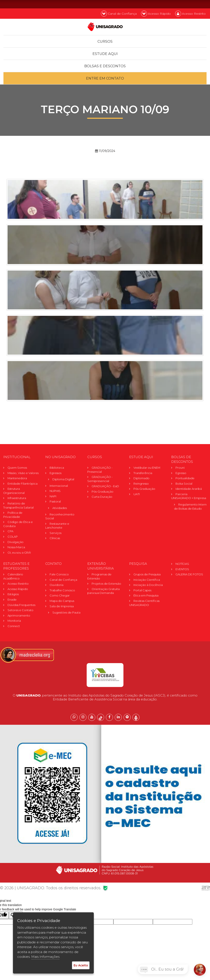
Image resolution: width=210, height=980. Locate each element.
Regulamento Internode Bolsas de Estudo (191, 507)
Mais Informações (45, 957)
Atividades (60, 508)
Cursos (105, 41)
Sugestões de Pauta (66, 613)
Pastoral (55, 502)
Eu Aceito (81, 965)
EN (193, 4)
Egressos (56, 473)
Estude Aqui (105, 54)
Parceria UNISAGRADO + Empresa (189, 496)
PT (182, 4)
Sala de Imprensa (62, 606)
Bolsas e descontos (105, 66)
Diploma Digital (63, 479)
